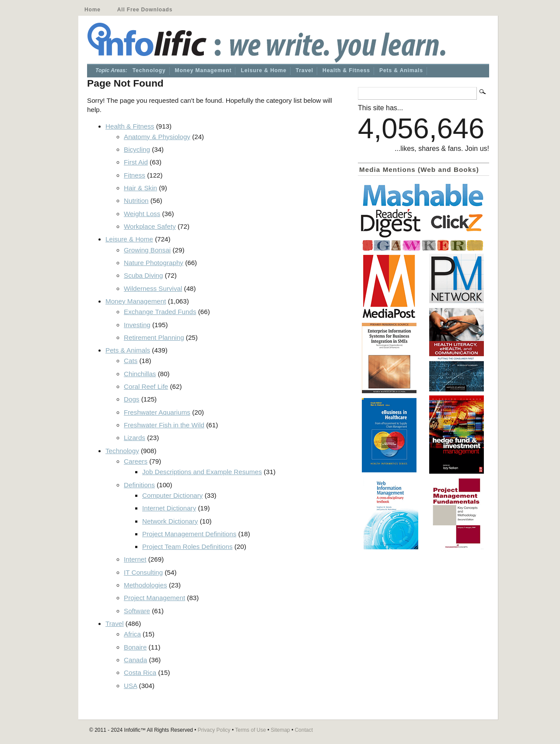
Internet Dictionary (169, 508)
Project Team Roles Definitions (187, 547)
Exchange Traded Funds (160, 312)
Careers (136, 461)
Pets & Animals (401, 70)
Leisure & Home (263, 70)
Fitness (135, 175)
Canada (135, 660)
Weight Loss (142, 214)
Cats (131, 361)
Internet (135, 559)
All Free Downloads (145, 10)
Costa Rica (140, 672)
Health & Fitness (346, 70)
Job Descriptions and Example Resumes (202, 472)
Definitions (139, 485)
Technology (149, 70)
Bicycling (137, 149)
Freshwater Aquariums (157, 412)
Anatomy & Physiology (157, 137)
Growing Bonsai (147, 250)
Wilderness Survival (153, 288)
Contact (304, 730)
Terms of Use (250, 730)
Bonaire (135, 647)
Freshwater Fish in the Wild (164, 425)
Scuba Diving (143, 275)
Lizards (135, 438)
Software (137, 611)
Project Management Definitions (189, 534)
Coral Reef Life (146, 386)
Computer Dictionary (172, 495)
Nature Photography (154, 263)
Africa (132, 634)
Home (93, 10)
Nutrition (136, 201)
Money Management (203, 70)
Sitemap (280, 730)
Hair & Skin (140, 188)
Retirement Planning (154, 337)
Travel (304, 70)
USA (130, 686)
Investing (137, 325)
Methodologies (145, 585)
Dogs (131, 399)
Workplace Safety (150, 226)
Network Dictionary (170, 521)
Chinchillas (140, 374)
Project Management (154, 598)
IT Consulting (143, 572)
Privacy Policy (214, 730)
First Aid (136, 162)
